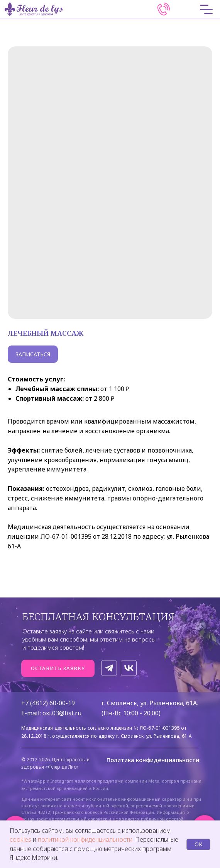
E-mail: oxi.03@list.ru (51, 713)
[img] (164, 9)
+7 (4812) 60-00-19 (48, 703)
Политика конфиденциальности (153, 760)
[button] (58, 668)
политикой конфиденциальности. (86, 839)
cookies (21, 839)
